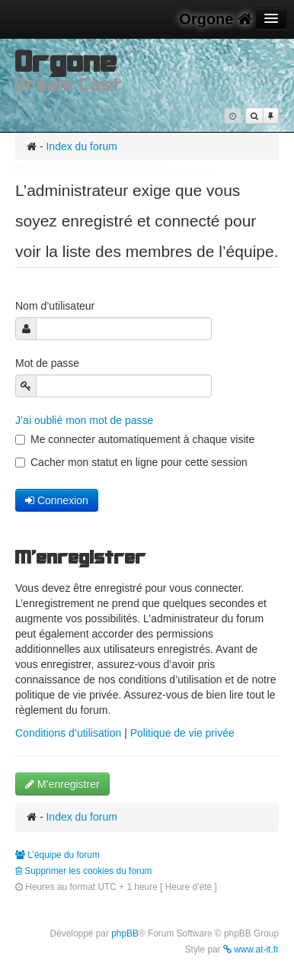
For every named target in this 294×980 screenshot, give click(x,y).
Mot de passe (49, 363)
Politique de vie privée (182, 733)
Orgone (216, 19)
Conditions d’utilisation (68, 733)
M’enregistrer (62, 784)
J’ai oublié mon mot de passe (84, 420)
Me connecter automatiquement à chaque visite (135, 439)
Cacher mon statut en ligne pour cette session (131, 462)
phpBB (125, 933)
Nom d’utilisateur (56, 306)
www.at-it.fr (251, 949)
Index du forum (81, 146)
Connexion (57, 500)
